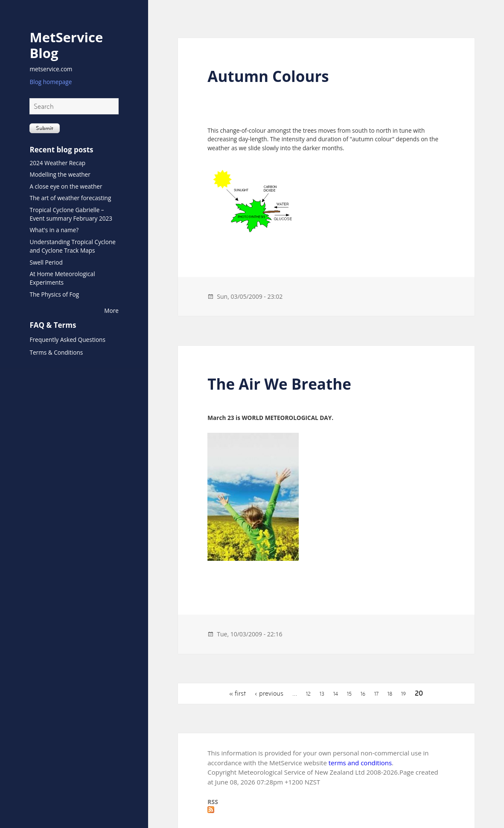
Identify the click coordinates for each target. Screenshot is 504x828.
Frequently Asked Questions (67, 340)
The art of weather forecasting (70, 198)
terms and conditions (360, 763)
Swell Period (46, 262)
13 (322, 694)
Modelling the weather (60, 174)
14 (336, 694)
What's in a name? (54, 230)
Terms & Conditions (56, 352)
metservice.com (51, 69)
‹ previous (269, 693)
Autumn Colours (268, 76)
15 (349, 694)
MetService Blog (66, 45)
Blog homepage (51, 82)
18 (390, 694)
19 (403, 694)
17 (376, 694)
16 (363, 694)
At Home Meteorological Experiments (62, 278)
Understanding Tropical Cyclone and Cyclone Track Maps (72, 246)
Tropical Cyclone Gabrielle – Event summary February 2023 (71, 214)
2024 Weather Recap (57, 163)
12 (308, 694)
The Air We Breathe (279, 384)
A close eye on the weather (66, 186)
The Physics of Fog (54, 294)
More (111, 310)
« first (237, 693)
